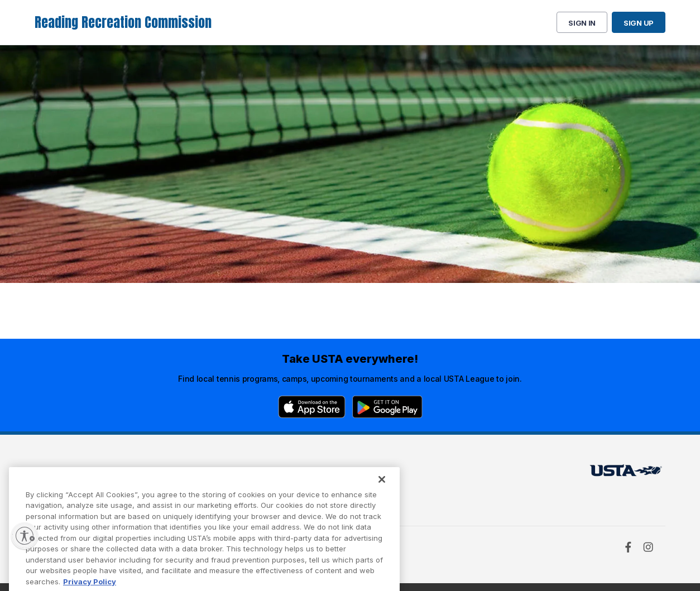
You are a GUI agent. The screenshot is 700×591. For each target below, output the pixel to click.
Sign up (639, 23)
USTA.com (337, 474)
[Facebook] (628, 547)
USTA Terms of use (214, 474)
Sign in (582, 23)
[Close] (382, 489)
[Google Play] (387, 407)
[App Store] (312, 407)
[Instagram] (648, 547)
